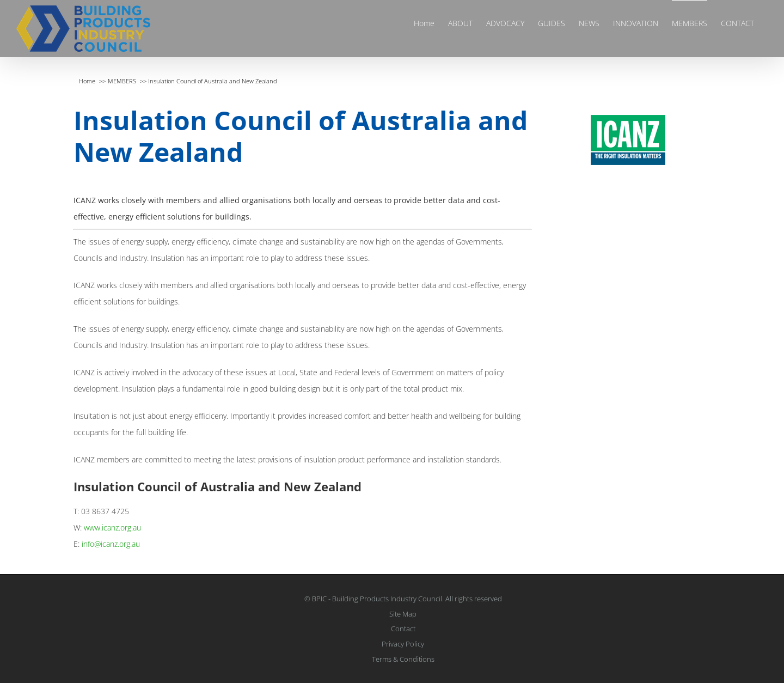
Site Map (403, 614)
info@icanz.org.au (111, 544)
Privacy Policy (403, 644)
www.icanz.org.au (112, 528)
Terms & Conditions (403, 659)
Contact (403, 629)
